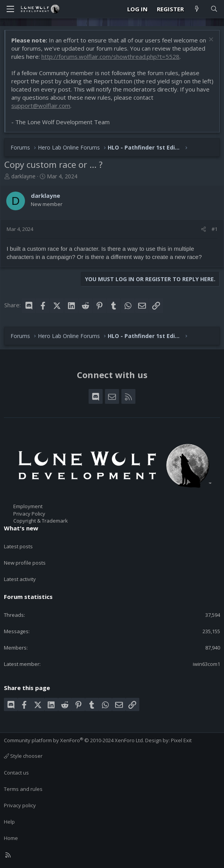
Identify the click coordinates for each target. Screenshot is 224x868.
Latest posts (18, 546)
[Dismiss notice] (210, 40)
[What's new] (197, 9)
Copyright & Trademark (41, 521)
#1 (214, 229)
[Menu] (10, 9)
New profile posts (25, 563)
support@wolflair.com (41, 106)
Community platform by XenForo (74, 740)
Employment (28, 506)
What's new (21, 528)
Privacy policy (20, 805)
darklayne (23, 176)
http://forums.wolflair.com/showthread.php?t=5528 (110, 56)
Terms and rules (23, 789)
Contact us (16, 773)
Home (11, 838)
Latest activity (20, 579)
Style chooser (23, 756)
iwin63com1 (206, 664)
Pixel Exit (181, 740)
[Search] (214, 9)
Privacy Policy (29, 514)
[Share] (204, 229)
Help (9, 822)
